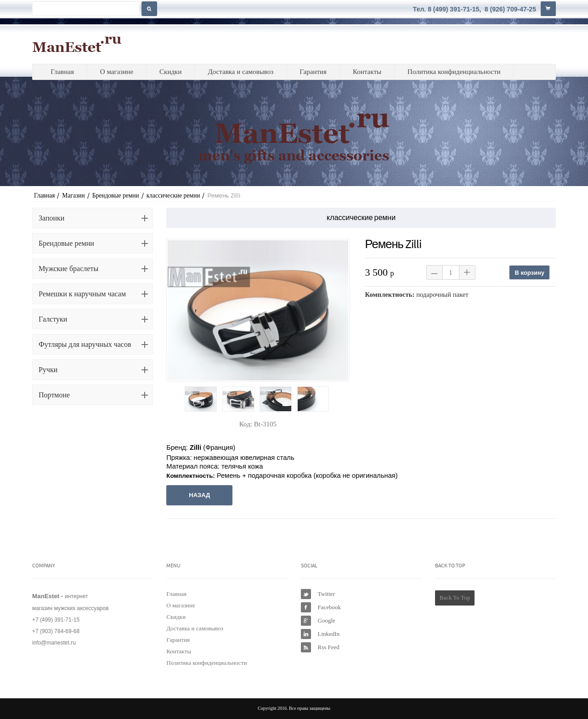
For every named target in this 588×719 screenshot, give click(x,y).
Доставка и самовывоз (240, 72)
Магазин (73, 195)
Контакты (367, 72)
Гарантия (313, 72)
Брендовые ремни (116, 195)
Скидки (170, 72)
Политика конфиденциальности (454, 72)
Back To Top (455, 597)
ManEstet (77, 44)
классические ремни (173, 195)
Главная (62, 72)
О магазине (117, 72)
